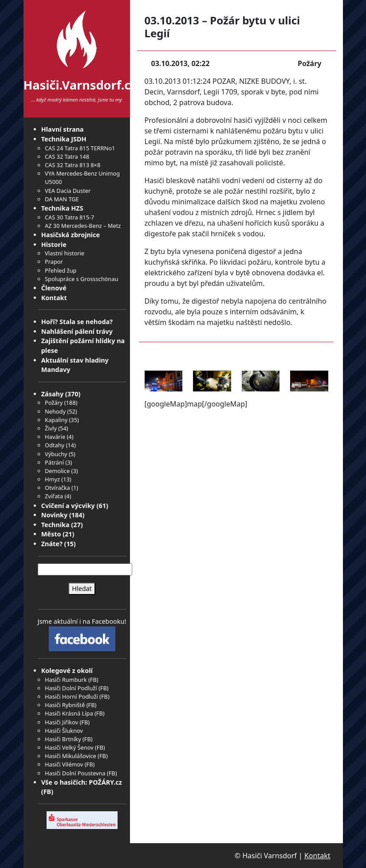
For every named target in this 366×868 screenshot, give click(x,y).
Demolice (57, 471)
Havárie (55, 437)
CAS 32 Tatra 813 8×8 (73, 165)
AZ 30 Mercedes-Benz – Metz (83, 226)
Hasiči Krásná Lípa (69, 713)
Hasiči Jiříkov (61, 722)
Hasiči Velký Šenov (69, 747)
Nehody (55, 411)
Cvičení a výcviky (68, 506)
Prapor (54, 262)
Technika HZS (62, 208)
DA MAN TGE (62, 199)
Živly (51, 428)
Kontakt (54, 298)
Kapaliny (56, 420)
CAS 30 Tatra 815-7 (69, 217)
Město (51, 534)
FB (93, 680)
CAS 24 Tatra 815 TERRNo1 (80, 148)
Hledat (82, 588)
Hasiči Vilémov (64, 764)
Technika (55, 525)
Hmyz (52, 479)
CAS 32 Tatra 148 (67, 156)
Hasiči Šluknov (64, 731)
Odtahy (55, 445)
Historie (54, 244)
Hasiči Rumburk (66, 680)
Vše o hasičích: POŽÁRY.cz (82, 782)
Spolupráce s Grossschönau (81, 279)
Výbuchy (56, 454)
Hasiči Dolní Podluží (71, 688)
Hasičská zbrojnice (71, 235)
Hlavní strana (63, 129)
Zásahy (52, 394)
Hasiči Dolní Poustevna (75, 773)
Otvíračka (57, 488)
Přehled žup (61, 270)
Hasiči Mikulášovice (71, 756)
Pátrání (54, 462)
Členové (54, 288)
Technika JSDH (64, 139)
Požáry (54, 403)
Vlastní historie (65, 253)
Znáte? (52, 544)
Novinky (54, 515)
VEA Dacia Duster (68, 191)
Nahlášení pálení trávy (77, 331)
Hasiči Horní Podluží (71, 696)
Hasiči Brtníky (63, 739)
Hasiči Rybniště (65, 705)
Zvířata (54, 496)
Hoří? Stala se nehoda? (77, 322)
